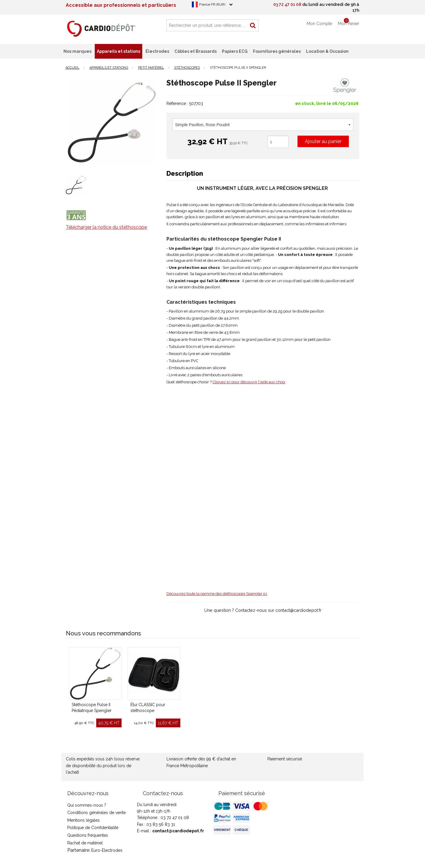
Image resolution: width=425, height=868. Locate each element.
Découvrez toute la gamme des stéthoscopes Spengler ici (217, 594)
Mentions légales (84, 820)
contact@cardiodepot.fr (178, 831)
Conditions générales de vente (97, 813)
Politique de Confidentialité (93, 828)
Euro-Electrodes (107, 850)
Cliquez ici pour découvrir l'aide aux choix (249, 382)
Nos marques (77, 51)
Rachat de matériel (85, 843)
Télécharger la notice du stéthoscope (106, 227)
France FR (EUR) (212, 4)
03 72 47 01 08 (287, 4)
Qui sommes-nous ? (87, 805)
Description (185, 173)
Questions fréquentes (88, 835)
